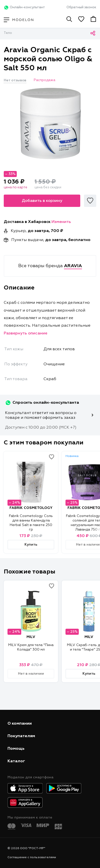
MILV (31, 637)
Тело (8, 33)
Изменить (61, 222)
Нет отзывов (15, 80)
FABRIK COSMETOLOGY (31, 508)
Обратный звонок (81, 7)
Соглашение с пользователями (32, 857)
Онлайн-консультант (24, 8)
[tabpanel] (50, 124)
